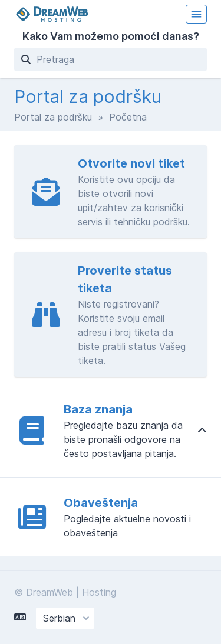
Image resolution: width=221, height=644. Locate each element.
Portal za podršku (53, 117)
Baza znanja (98, 409)
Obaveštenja (101, 503)
